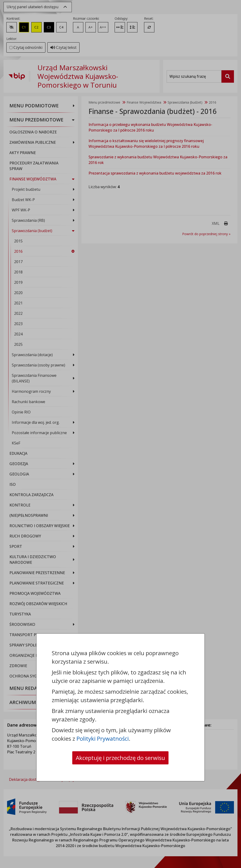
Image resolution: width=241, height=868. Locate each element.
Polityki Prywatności (103, 738)
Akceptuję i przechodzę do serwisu (120, 758)
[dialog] (120, 434)
